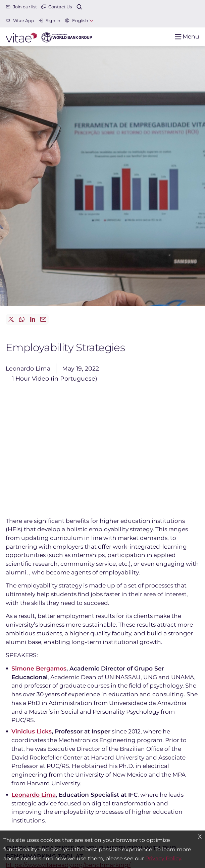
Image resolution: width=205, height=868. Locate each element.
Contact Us (57, 7)
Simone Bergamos (39, 668)
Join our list (21, 7)
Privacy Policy (163, 858)
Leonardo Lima (34, 795)
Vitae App (20, 21)
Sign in (50, 21)
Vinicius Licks (32, 731)
